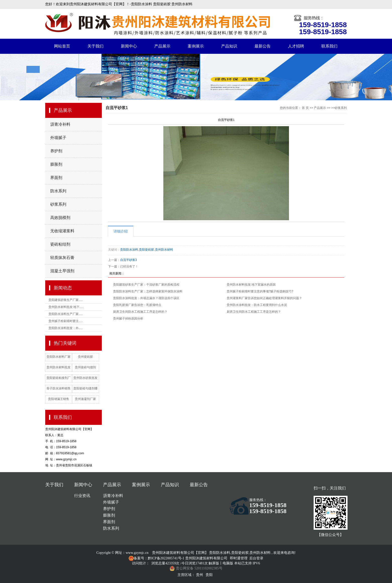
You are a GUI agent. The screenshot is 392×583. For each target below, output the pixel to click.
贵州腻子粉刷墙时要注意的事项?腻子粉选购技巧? (260, 291)
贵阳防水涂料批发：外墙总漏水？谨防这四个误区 (146, 298)
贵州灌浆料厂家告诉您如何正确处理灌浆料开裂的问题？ (264, 298)
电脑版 (228, 563)
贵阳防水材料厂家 (59, 357)
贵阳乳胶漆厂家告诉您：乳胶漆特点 (137, 305)
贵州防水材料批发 (59, 367)
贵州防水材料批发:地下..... (66, 307)
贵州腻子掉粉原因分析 (128, 319)
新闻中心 (129, 46)
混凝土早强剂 (62, 271)
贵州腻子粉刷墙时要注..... (66, 321)
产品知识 (229, 46)
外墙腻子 (58, 138)
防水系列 (58, 191)
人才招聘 (296, 46)
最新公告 (263, 46)
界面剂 (56, 178)
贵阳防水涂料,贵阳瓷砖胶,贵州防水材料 (147, 250)
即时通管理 (239, 558)
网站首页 (62, 46)
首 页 (305, 108)
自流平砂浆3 (129, 260)
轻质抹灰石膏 (62, 258)
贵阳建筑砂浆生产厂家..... (66, 300)
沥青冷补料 (60, 124)
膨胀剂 (56, 164)
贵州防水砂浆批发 (85, 378)
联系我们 (329, 46)
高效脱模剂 (60, 218)
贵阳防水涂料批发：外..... (66, 328)
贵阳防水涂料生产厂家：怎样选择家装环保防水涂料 (148, 291)
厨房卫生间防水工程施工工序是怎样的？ (140, 312)
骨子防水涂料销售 (59, 388)
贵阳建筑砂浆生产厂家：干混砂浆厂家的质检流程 (146, 285)
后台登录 (256, 558)
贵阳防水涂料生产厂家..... (66, 314)
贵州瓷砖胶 (85, 357)
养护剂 (56, 151)
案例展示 (196, 46)
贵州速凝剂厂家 (85, 399)
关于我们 (95, 46)
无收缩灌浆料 (62, 231)
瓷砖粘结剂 (60, 244)
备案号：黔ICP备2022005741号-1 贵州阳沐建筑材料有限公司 (181, 558)
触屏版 (214, 563)
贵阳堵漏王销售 (59, 399)
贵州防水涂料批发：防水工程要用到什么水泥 (257, 305)
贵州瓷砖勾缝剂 (85, 367)
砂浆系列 (58, 204)
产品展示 (162, 46)
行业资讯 (82, 496)
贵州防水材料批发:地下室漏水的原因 (251, 285)
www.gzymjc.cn (137, 553)
